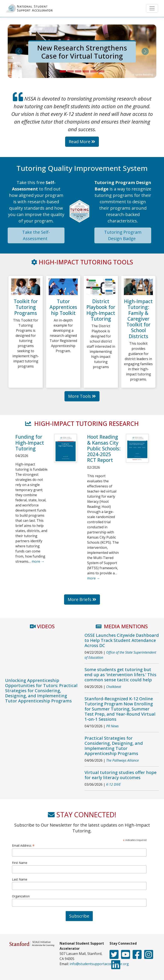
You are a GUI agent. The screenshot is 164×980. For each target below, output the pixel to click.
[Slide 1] (63, 71)
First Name (20, 863)
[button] (19, 51)
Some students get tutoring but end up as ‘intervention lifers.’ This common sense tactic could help (120, 675)
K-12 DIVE (113, 784)
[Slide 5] (94, 71)
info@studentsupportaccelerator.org (99, 964)
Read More (82, 142)
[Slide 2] (70, 71)
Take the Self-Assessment (36, 235)
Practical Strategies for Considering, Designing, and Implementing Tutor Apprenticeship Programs (114, 746)
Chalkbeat (114, 687)
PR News (112, 726)
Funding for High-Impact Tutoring (30, 443)
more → (38, 561)
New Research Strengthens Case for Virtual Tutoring (82, 52)
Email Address (23, 845)
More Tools (82, 396)
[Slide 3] (78, 71)
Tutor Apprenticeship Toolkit (63, 307)
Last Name (20, 879)
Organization (21, 896)
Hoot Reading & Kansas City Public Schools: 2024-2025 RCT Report (104, 448)
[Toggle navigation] (152, 8)
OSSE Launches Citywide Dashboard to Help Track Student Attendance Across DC (122, 640)
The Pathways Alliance (122, 760)
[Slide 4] (86, 71)
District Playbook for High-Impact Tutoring (101, 310)
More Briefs (82, 599)
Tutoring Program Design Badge (123, 235)
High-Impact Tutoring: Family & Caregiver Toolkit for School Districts (138, 319)
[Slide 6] (101, 71)
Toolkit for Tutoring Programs (26, 307)
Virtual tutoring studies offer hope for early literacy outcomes (121, 775)
